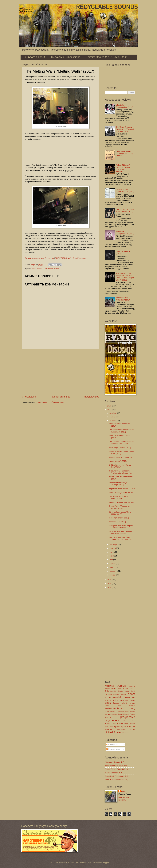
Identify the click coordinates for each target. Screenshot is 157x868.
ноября (113, 417)
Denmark (108, 694)
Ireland (124, 709)
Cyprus (127, 691)
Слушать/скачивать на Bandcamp (39, 258)
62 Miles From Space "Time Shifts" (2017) (120, 513)
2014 (110, 587)
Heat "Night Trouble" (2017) (120, 448)
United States (113, 732)
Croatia (120, 691)
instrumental (112, 708)
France (108, 700)
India (119, 706)
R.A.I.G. (108, 723)
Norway (108, 714)
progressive (128, 717)
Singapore (132, 724)
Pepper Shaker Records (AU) (116, 769)
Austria (132, 686)
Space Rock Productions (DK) (117, 776)
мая (111, 560)
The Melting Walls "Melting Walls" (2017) (120, 497)
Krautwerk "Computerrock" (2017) (125, 232)
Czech (133, 691)
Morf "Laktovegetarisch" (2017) (121, 492)
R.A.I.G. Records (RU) (114, 773)
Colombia (113, 691)
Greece (116, 703)
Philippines (126, 714)
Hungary (132, 703)
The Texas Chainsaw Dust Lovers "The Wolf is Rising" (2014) (125, 129)
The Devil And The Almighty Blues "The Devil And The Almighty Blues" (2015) (125, 277)
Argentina (109, 686)
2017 (110, 410)
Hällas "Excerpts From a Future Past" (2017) (125, 210)
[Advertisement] (61, 372)
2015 (110, 584)
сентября (114, 544)
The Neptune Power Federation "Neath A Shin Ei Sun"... (122, 443)
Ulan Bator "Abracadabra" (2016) (125, 106)
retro (114, 723)
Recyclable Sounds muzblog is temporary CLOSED (125, 153)
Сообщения (112, 745)
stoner (57, 268)
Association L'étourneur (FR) (116, 766)
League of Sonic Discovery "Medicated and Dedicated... (121, 538)
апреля (113, 563)
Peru (120, 714)
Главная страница (60, 397)
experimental (113, 697)
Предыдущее (92, 397)
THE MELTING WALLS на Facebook (70, 258)
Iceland (107, 706)
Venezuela (126, 733)
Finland (127, 698)
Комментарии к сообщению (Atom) (50, 402)
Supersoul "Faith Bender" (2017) (122, 489)
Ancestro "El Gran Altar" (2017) (121, 502)
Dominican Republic (120, 694)
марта (112, 567)
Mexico (40, 268)
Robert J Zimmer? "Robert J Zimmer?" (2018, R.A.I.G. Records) (124, 168)
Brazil (126, 689)
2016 (110, 580)
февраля (114, 571)
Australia (122, 686)
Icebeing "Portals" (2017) (119, 518)
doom (131, 694)
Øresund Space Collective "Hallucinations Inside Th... (121, 472)
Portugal (108, 717)
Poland (132, 714)
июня (112, 556)
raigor (124, 791)
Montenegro (121, 712)
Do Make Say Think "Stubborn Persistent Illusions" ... (121, 533)
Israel (129, 709)
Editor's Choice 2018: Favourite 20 (107, 57)
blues (34, 268)
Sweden (109, 729)
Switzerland (121, 730)
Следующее (29, 397)
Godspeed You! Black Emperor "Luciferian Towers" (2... (121, 527)
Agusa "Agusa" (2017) (118, 461)
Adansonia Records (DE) (115, 762)
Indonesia (132, 706)
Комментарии (113, 749)
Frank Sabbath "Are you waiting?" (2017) (119, 484)
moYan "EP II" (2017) (118, 522)
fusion (115, 700)
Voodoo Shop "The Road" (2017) (122, 457)
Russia (120, 723)
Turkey (133, 730)
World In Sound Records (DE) (116, 780)
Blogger (106, 863)
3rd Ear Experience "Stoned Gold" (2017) (120, 466)
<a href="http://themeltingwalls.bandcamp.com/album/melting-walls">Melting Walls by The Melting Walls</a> (61, 152)
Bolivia (120, 689)
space (117, 727)
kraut (107, 711)
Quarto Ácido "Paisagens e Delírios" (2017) (120, 507)
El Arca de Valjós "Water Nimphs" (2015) (125, 190)
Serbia (126, 724)
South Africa (109, 727)
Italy (133, 709)
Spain (124, 727)
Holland (124, 703)
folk (134, 698)
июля (112, 552)
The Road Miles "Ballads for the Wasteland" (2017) (122, 431)
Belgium (108, 689)
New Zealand (130, 712)
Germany (124, 700)
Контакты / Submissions (65, 57)
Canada (132, 689)
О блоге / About (35, 57)
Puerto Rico (129, 721)
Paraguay (115, 714)
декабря (113, 413)
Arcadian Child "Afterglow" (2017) (123, 299)
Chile (107, 691)
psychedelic (49, 268)
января (113, 575)
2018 (110, 406)
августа (113, 548)
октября (113, 421)
